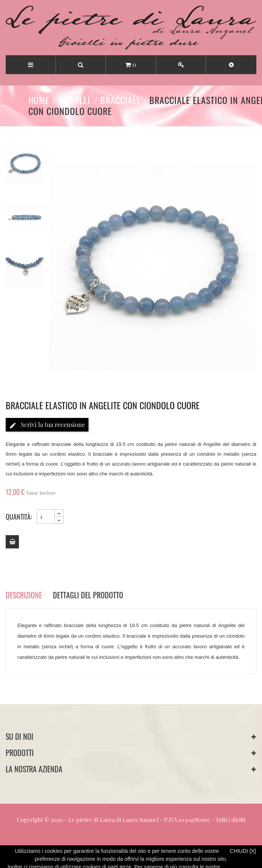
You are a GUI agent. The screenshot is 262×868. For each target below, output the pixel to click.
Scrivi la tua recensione (47, 425)
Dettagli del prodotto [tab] (88, 595)
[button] (231, 65)
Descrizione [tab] (24, 595)
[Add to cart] (12, 542)
